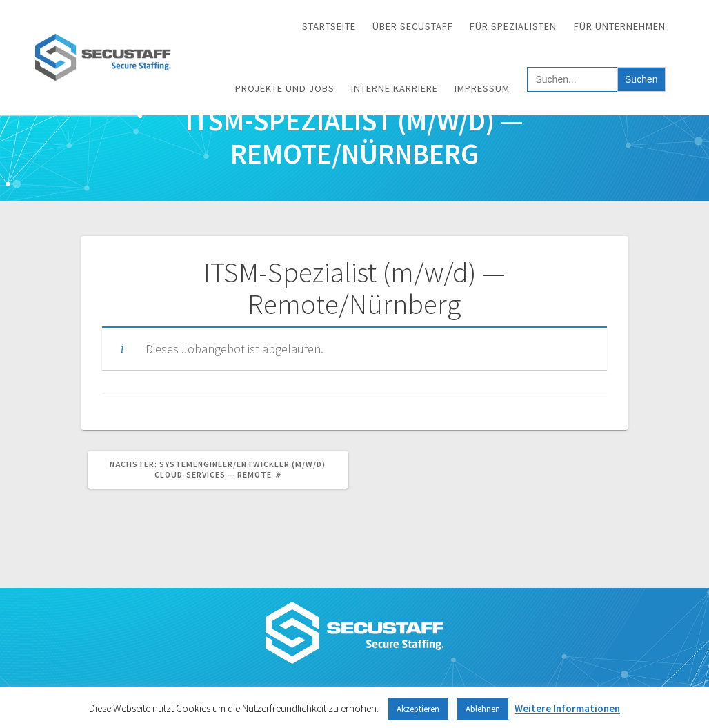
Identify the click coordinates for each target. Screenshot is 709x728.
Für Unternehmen (620, 26)
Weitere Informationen (567, 708)
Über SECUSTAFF (413, 26)
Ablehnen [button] (483, 709)
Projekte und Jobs (285, 88)
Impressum (482, 88)
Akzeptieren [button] (418, 709)
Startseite (329, 26)
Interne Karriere (395, 88)
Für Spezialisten (513, 26)
